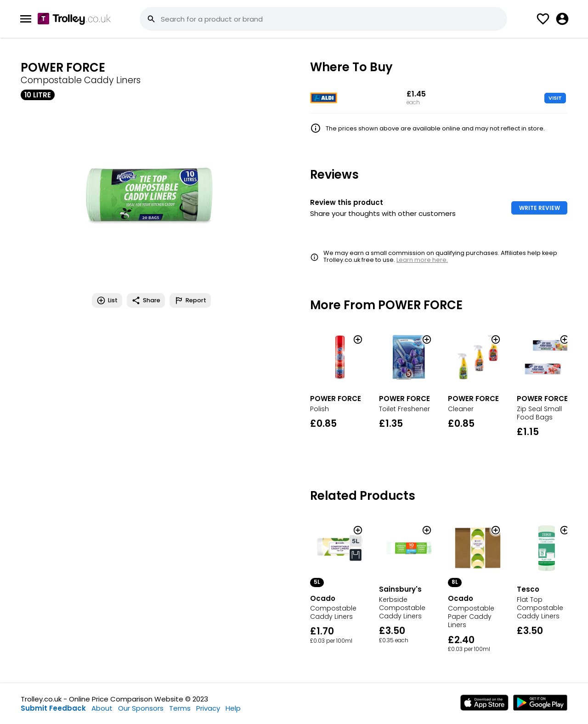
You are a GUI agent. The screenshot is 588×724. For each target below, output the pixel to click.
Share (146, 300)
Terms (180, 708)
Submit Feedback (53, 708)
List (107, 300)
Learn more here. (422, 260)
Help (233, 708)
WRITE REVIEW (540, 208)
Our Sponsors (141, 708)
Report (190, 300)
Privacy (208, 708)
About (102, 708)
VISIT (555, 98)
